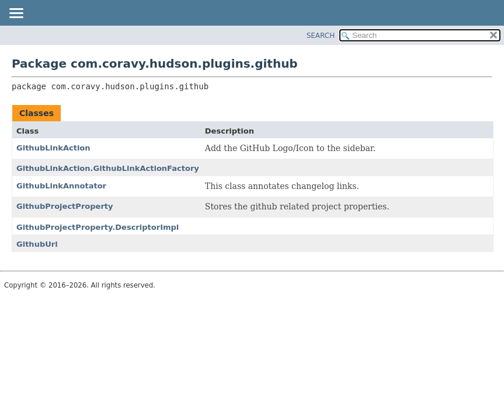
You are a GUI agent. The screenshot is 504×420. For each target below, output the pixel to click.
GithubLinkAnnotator (61, 186)
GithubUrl (37, 244)
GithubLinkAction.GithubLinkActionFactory (108, 168)
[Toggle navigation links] (16, 14)
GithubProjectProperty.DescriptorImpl (98, 227)
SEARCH (321, 36)
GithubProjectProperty (65, 206)
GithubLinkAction (53, 148)
